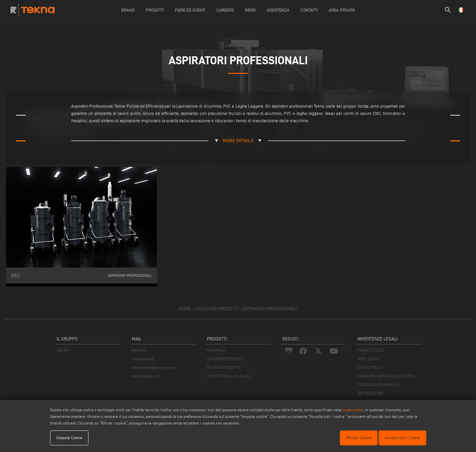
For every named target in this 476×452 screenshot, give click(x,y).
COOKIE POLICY (370, 367)
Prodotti (155, 10)
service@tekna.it (146, 376)
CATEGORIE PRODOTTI (225, 359)
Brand (128, 10)
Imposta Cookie (69, 438)
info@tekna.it (143, 359)
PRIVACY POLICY (371, 350)
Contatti (309, 10)
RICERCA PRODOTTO (224, 367)
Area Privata (342, 10)
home (185, 309)
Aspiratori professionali (270, 309)
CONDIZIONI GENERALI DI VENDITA (386, 376)
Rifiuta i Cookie (359, 438)
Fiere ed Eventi (190, 10)
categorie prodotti (216, 309)
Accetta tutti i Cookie (402, 438)
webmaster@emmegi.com (154, 367)
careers (225, 10)
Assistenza (278, 10)
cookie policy (353, 410)
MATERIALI (216, 350)
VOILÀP (63, 350)
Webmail (139, 350)
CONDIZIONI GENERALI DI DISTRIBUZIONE (378, 389)
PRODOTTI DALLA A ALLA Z (229, 376)
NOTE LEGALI (369, 359)
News (250, 10)
